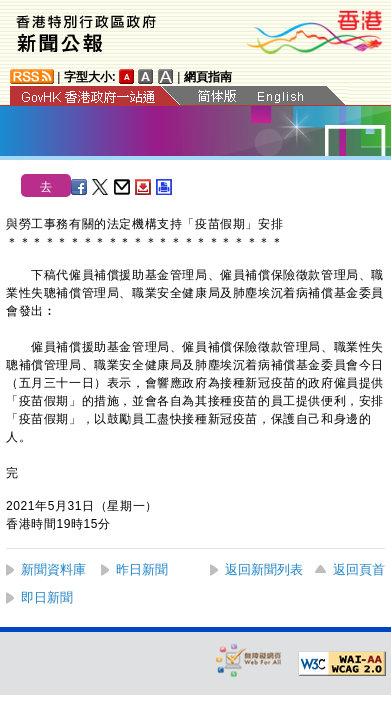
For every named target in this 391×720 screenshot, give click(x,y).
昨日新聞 (142, 569)
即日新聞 (47, 597)
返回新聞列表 (264, 569)
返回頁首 (359, 569)
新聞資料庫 (53, 569)
